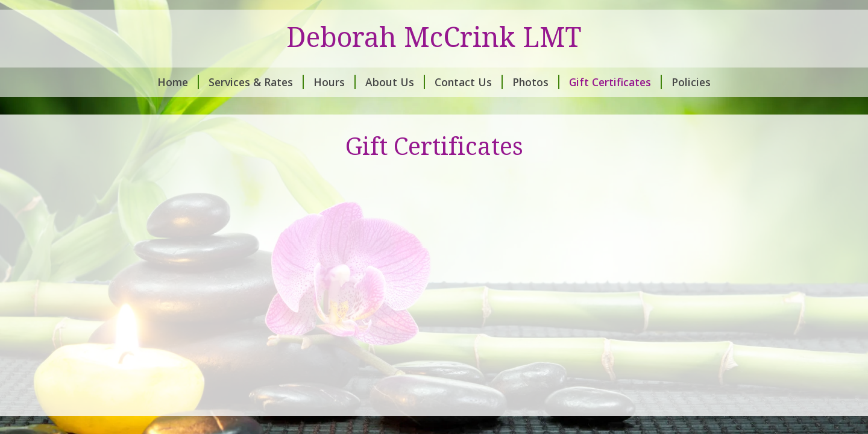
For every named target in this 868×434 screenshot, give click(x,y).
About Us (395, 82)
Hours (335, 82)
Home (178, 82)
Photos (536, 82)
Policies (691, 82)
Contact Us (469, 82)
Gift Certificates (615, 82)
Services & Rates (256, 82)
